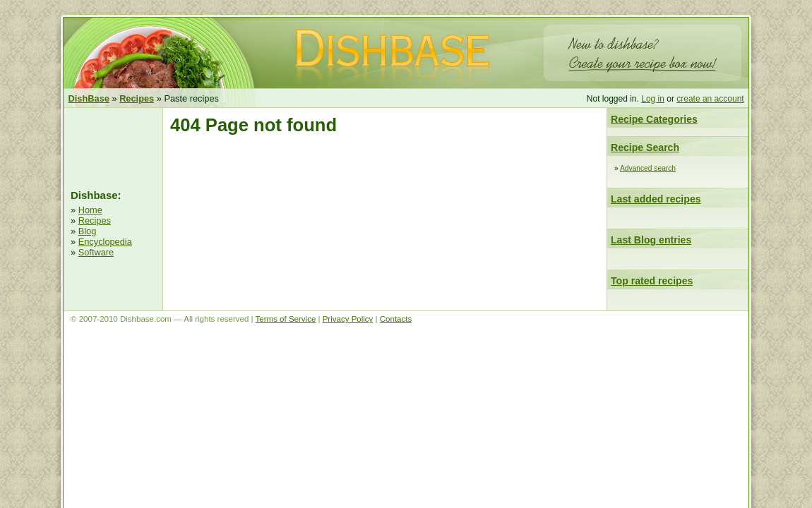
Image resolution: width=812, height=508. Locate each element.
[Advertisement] (113, 147)
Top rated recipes (652, 281)
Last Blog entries (651, 240)
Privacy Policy (348, 319)
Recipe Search (645, 147)
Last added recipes (656, 199)
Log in (653, 99)
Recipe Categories (654, 119)
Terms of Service (286, 319)
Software (96, 252)
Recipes (95, 220)
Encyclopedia (105, 242)
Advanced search (648, 168)
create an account (710, 99)
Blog (88, 231)
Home (90, 210)
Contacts (396, 319)
